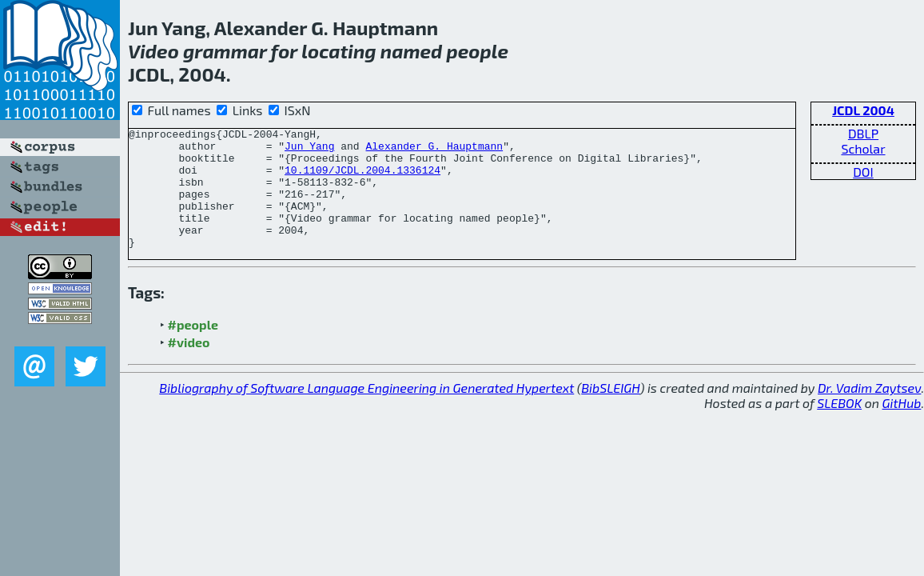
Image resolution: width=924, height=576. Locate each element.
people (477, 51)
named (412, 51)
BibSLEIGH (610, 412)
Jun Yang (309, 150)
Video (153, 51)
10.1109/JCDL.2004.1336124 (362, 179)
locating (339, 51)
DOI (863, 172)
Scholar (863, 148)
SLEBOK (839, 427)
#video (189, 366)
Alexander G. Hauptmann (434, 150)
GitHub (902, 427)
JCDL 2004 (863, 110)
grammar (225, 51)
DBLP (863, 133)
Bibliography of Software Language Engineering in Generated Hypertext (366, 412)
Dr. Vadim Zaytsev (869, 412)
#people (193, 348)
